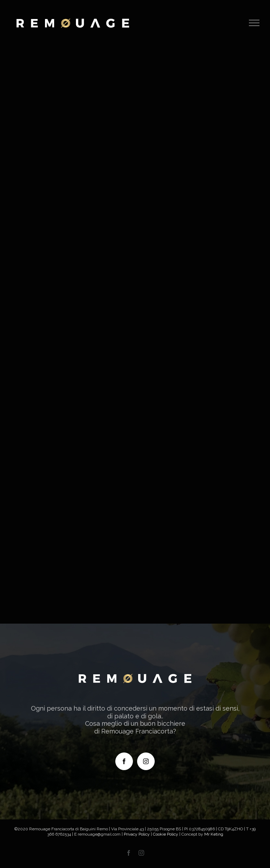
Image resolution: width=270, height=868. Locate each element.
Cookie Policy (166, 834)
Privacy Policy (137, 834)
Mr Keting (214, 834)
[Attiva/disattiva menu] (254, 23)
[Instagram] (146, 761)
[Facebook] (124, 761)
